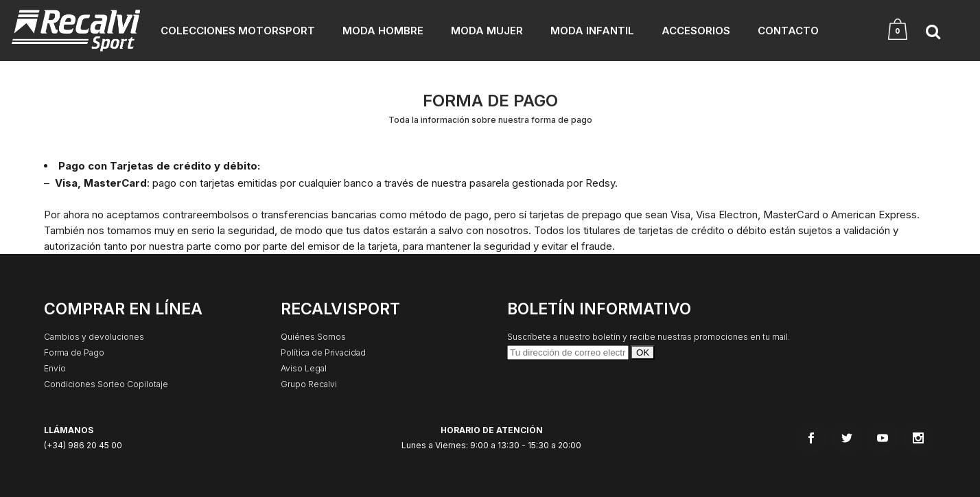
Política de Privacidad (323, 352)
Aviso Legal (304, 368)
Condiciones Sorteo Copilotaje (106, 384)
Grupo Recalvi (309, 384)
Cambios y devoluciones (94, 337)
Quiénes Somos (313, 337)
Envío (55, 368)
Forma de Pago (74, 352)
